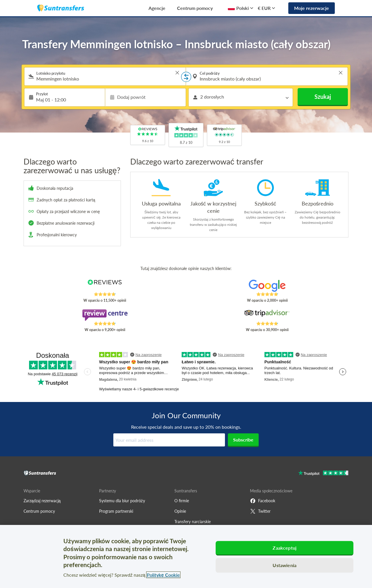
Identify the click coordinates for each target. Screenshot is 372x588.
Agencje (157, 8)
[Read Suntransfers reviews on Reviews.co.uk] (105, 286)
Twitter (260, 511)
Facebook (263, 501)
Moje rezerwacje (312, 8)
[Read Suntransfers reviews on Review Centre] (105, 315)
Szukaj (323, 96)
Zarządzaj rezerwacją (42, 501)
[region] (186, 556)
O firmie (182, 501)
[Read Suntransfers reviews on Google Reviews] (267, 286)
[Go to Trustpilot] (323, 474)
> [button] (177, 73)
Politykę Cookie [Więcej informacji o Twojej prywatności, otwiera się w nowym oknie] (163, 575)
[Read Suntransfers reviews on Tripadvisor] (267, 315)
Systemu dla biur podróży (122, 501)
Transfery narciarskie (193, 522)
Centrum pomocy (195, 8)
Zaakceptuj (285, 548)
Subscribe (243, 440)
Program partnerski (116, 511)
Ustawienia (285, 565)
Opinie (180, 511)
